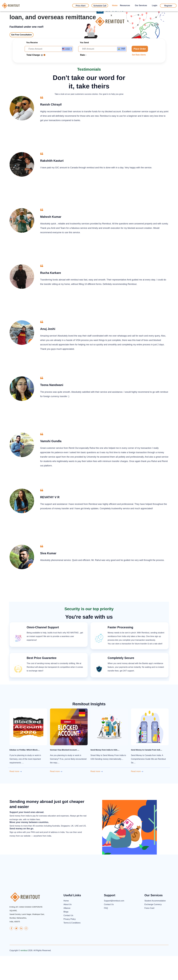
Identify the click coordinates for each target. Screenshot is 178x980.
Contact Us (68, 940)
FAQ (106, 932)
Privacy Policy (70, 943)
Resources (125, 5)
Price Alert (81, 6)
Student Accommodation (155, 925)
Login (155, 5)
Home (115, 5)
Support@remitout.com (114, 925)
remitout (24, 974)
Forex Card (149, 932)
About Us (68, 929)
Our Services (141, 5)
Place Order (140, 72)
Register (168, 6)
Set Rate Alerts (139, 78)
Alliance (67, 932)
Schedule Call (100, 6)
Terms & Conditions (72, 947)
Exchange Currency (153, 929)
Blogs (66, 936)
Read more (16, 795)
